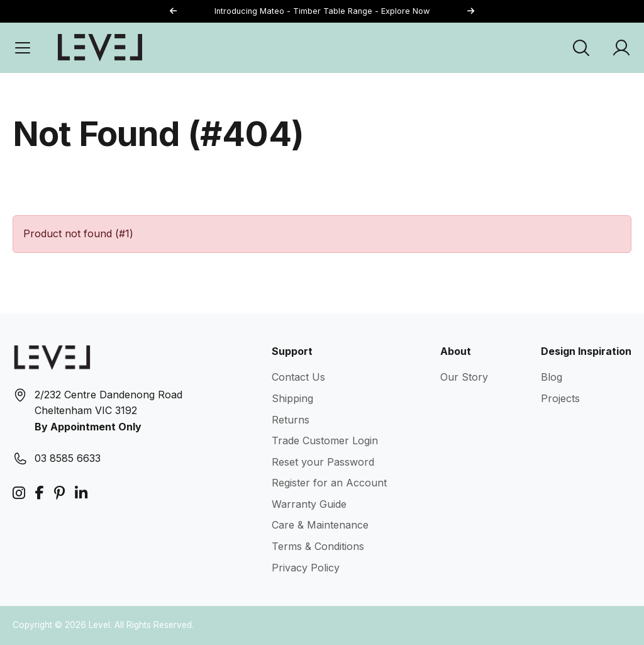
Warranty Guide (309, 504)
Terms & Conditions (318, 546)
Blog (552, 377)
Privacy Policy (306, 568)
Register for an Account (329, 483)
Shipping (292, 398)
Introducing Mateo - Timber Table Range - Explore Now (322, 11)
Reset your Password (323, 462)
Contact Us (298, 377)
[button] (470, 12)
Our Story (464, 377)
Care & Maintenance (320, 525)
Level (99, 625)
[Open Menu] (23, 48)
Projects (560, 398)
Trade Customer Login (325, 440)
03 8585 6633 (68, 458)
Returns (291, 420)
